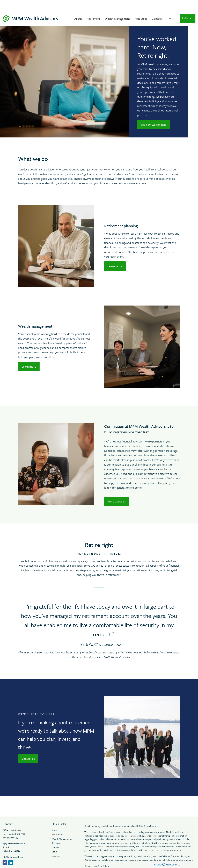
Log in (55, 841)
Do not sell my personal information (175, 850)
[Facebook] (5, 852)
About (55, 820)
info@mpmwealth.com (13, 847)
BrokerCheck (150, 816)
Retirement (57, 824)
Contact (55, 837)
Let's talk (56, 846)
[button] (78, 8)
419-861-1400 (16, 820)
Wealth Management (62, 829)
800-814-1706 (19, 824)
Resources (57, 833)
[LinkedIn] (11, 852)
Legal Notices (91, 862)
